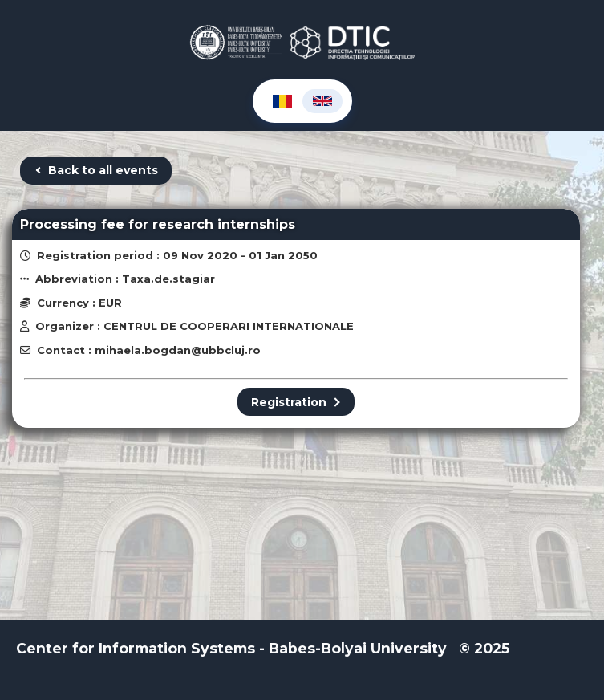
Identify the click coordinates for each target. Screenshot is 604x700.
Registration (296, 402)
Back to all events (96, 170)
